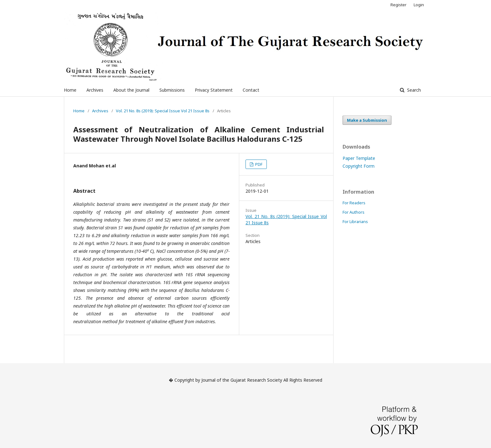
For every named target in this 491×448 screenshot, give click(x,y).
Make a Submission (367, 120)
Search (413, 90)
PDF (258, 164)
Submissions (172, 90)
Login (419, 5)
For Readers (354, 203)
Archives (95, 90)
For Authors (354, 212)
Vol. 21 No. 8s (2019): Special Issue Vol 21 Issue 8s (163, 111)
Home (70, 90)
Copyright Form (359, 166)
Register (398, 5)
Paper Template (359, 158)
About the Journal (131, 90)
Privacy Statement (214, 90)
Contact (251, 90)
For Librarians (355, 221)
